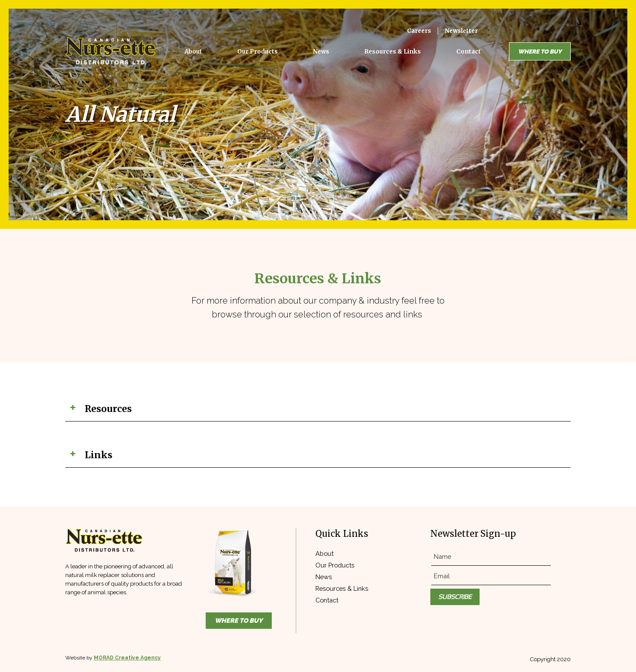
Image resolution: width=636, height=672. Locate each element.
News (324, 577)
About (324, 553)
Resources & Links (342, 588)
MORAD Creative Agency (127, 658)
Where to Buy (540, 51)
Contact (327, 600)
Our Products (335, 565)
